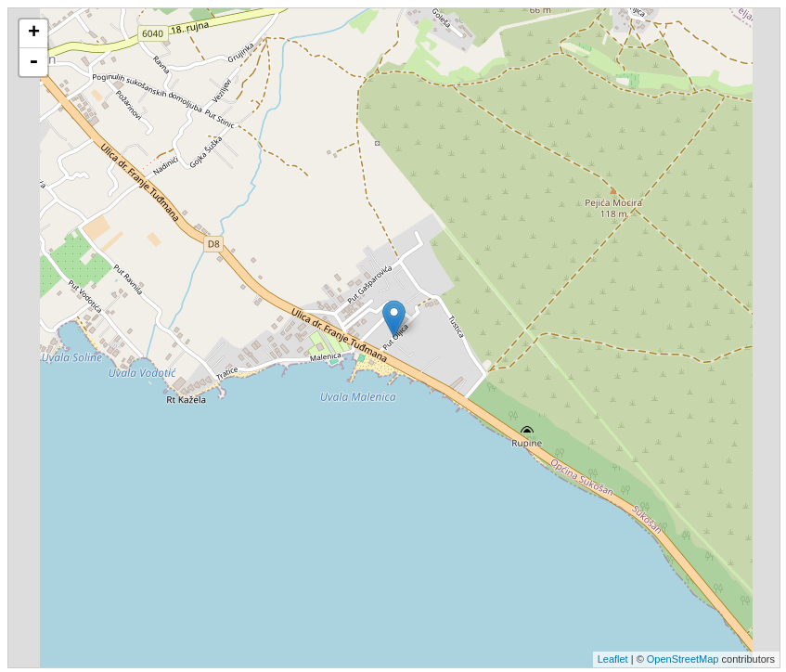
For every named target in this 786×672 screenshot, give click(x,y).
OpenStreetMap (683, 659)
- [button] (33, 62)
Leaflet (613, 659)
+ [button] (34, 33)
